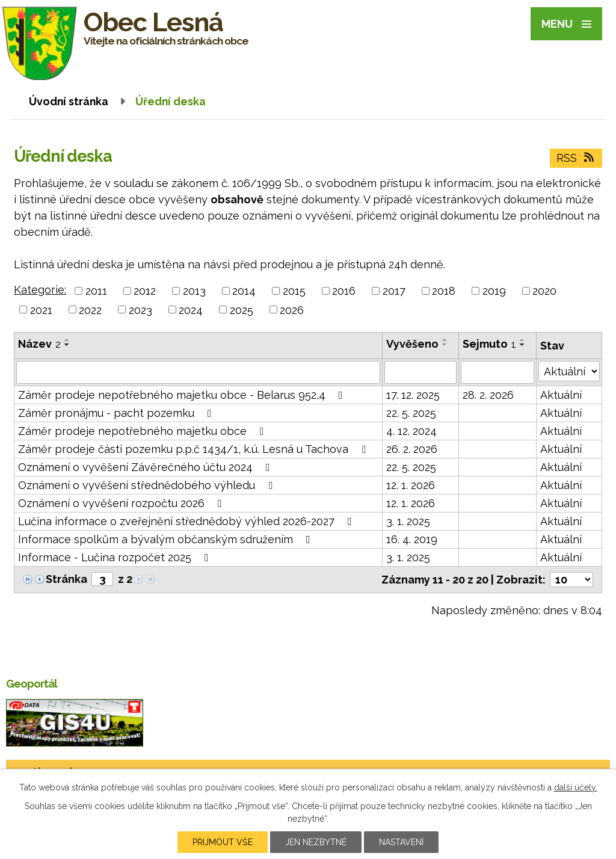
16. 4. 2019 (412, 539)
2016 (344, 291)
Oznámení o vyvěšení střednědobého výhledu (148, 485)
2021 (41, 309)
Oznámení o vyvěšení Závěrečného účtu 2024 (146, 467)
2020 (544, 291)
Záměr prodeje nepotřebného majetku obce (143, 431)
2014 (244, 291)
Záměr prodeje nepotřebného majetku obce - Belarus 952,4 (183, 395)
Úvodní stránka (69, 101)
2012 (145, 291)
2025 (242, 309)
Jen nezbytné (316, 842)
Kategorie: (40, 290)
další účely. (576, 787)
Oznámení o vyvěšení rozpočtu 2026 (122, 503)
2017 (394, 291)
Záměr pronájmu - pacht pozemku (117, 413)
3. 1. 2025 (408, 521)
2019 (494, 291)
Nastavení (401, 842)
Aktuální (561, 395)
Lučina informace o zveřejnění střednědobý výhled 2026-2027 (187, 521)
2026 (292, 309)
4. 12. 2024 (411, 431)
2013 (194, 291)
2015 (294, 291)
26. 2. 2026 (412, 449)
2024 (191, 309)
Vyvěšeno (412, 344)
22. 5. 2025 (411, 413)
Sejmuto (489, 344)
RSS (576, 158)
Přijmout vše (223, 842)
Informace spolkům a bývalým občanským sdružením (167, 539)
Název (39, 344)
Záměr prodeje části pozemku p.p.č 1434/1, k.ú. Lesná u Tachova (194, 449)
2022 (90, 309)
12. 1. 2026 (411, 485)
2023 (140, 309)
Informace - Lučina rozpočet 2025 (116, 557)
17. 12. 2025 (413, 395)
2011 (96, 291)
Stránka (66, 579)
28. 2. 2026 (488, 395)
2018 (444, 291)
